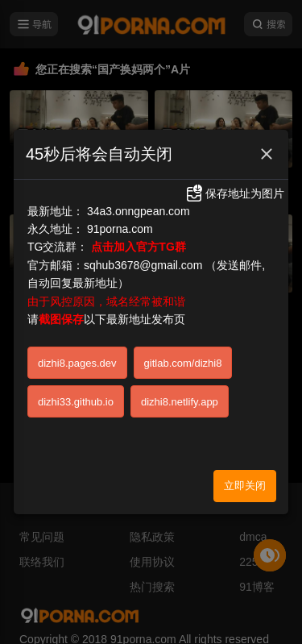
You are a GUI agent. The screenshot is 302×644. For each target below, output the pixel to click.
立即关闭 (245, 474)
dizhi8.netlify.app (180, 391)
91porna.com (120, 218)
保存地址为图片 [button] (234, 183)
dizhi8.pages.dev (77, 352)
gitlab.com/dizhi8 (183, 352)
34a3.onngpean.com (139, 200)
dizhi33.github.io (76, 391)
